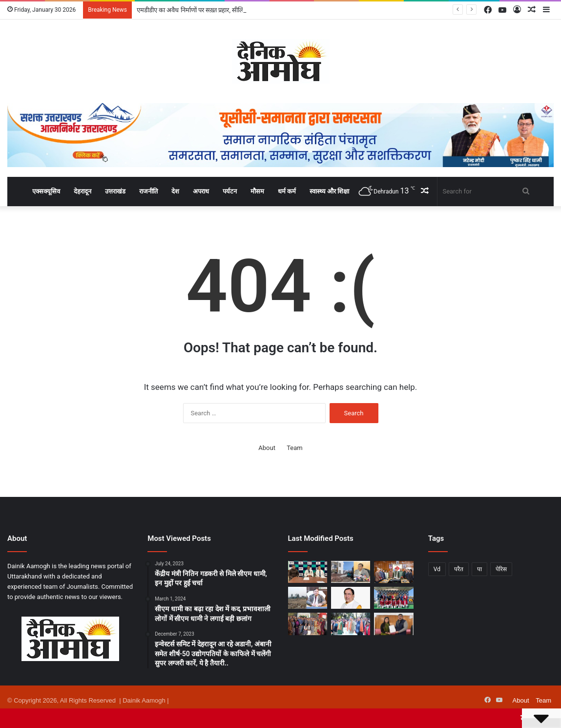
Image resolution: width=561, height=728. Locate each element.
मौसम (257, 191)
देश (175, 191)
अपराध (201, 191)
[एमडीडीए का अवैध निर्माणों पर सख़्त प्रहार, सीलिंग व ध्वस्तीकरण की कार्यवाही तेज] (351, 572)
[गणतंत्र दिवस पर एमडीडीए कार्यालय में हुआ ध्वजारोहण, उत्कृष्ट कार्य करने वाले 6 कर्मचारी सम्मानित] (308, 624)
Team (295, 448)
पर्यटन (230, 191)
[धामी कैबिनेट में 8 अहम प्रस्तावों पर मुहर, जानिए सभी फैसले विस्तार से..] (394, 572)
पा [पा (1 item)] (479, 569)
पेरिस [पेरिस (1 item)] (501, 569)
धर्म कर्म (287, 191)
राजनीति (148, 191)
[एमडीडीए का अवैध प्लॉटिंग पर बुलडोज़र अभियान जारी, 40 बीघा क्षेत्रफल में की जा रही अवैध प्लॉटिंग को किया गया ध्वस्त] (308, 598)
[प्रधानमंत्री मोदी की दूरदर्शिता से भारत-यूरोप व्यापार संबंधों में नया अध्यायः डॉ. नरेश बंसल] (351, 598)
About (267, 448)
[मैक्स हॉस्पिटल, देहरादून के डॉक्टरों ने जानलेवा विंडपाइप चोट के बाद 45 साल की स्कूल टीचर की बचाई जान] (308, 572)
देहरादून (83, 191)
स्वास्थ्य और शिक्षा (329, 191)
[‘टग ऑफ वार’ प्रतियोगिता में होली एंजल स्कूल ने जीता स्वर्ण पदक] (394, 598)
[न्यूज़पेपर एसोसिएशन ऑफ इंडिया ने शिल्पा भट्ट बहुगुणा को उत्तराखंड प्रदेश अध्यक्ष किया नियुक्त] (394, 624)
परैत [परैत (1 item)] (459, 569)
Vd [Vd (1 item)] (437, 569)
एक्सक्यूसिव (46, 191)
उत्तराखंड (115, 191)
